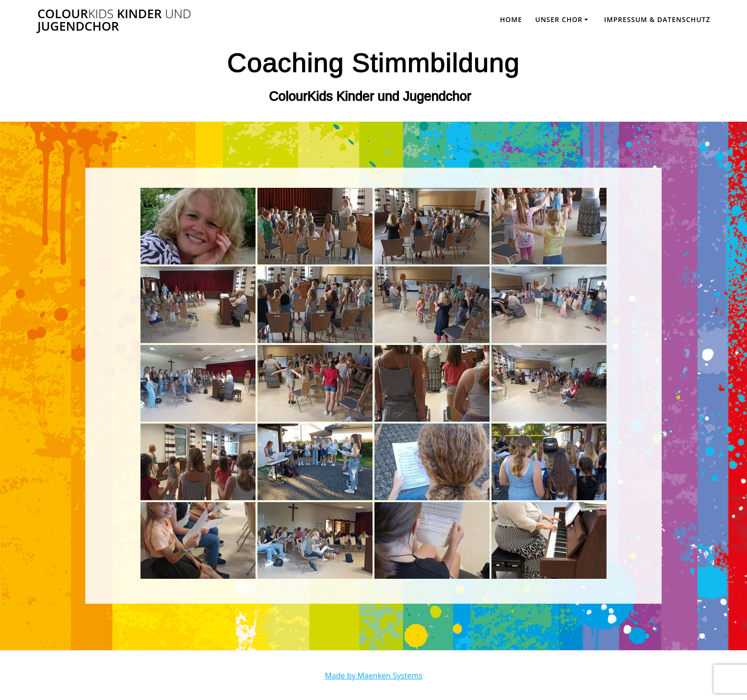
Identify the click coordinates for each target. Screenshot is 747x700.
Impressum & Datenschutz (657, 19)
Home (511, 19)
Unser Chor (559, 19)
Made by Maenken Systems (373, 676)
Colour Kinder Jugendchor (114, 20)
